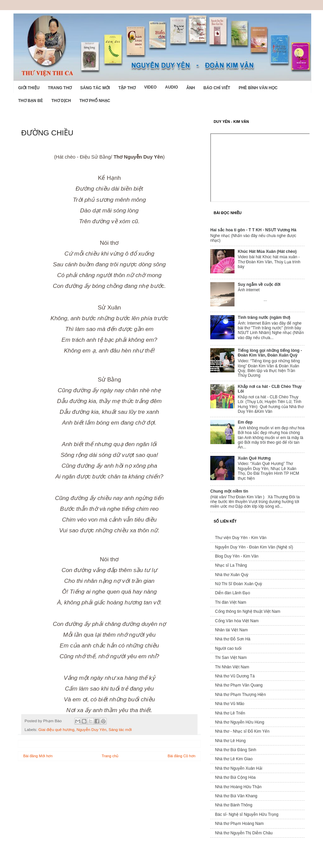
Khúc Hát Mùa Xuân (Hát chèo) (267, 252)
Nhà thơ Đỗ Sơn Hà (233, 639)
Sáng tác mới (95, 88)
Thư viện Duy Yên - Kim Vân (241, 538)
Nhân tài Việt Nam (231, 630)
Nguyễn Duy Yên (92, 729)
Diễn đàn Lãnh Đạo (232, 593)
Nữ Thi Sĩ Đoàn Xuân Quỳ (239, 584)
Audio (171, 87)
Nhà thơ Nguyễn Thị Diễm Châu (244, 833)
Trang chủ (110, 756)
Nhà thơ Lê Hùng (230, 741)
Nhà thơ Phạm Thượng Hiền (240, 695)
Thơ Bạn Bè (31, 101)
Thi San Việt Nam (231, 658)
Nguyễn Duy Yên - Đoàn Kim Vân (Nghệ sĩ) (254, 547)
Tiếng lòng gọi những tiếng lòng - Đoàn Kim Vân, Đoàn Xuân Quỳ (270, 353)
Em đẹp (245, 422)
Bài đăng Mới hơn (38, 756)
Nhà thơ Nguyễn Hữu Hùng (240, 722)
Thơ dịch (61, 101)
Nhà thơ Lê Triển (230, 713)
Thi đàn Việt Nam (231, 602)
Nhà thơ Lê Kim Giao (234, 759)
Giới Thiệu (29, 88)
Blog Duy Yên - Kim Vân (237, 556)
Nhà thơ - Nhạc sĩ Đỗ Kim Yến (242, 731)
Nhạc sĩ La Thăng (231, 565)
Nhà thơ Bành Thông (234, 805)
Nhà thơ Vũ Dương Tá (235, 676)
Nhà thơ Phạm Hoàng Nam (239, 824)
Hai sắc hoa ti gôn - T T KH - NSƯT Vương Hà (253, 230)
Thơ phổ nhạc (95, 101)
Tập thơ (127, 88)
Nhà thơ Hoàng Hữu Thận (238, 787)
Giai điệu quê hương (56, 729)
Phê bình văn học (258, 88)
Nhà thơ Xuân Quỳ (232, 575)
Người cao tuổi (228, 648)
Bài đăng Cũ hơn (182, 756)
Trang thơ (60, 88)
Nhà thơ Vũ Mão (230, 704)
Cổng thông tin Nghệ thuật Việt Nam (248, 611)
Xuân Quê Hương (254, 458)
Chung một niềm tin (229, 491)
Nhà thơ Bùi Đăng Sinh (236, 750)
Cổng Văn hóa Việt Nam (237, 621)
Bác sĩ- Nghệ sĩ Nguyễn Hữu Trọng (247, 814)
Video (150, 87)
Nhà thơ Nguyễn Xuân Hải (239, 768)
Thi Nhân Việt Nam (232, 667)
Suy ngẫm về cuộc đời (259, 285)
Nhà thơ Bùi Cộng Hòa (235, 777)
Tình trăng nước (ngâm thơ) (264, 318)
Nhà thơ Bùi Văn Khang (236, 796)
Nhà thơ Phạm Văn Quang (239, 685)
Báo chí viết (217, 88)
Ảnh (191, 88)
